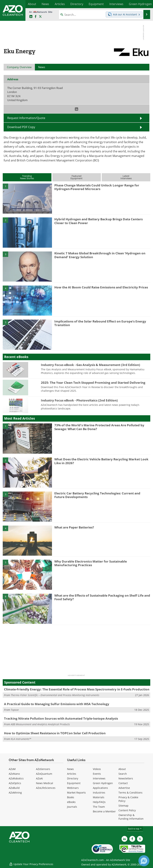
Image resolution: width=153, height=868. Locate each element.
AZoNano (14, 774)
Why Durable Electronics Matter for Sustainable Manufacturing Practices (91, 563)
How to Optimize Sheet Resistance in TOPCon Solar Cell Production (55, 733)
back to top (135, 829)
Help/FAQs (99, 802)
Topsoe (15, 710)
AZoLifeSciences (46, 788)
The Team (99, 807)
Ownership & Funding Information (131, 817)
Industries (99, 793)
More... (146, 4)
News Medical (45, 783)
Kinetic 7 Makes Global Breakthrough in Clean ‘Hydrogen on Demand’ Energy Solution (100, 255)
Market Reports (76, 793)
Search (123, 774)
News (70, 769)
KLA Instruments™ (21, 739)
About (122, 769)
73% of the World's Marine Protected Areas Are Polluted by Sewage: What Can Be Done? (99, 427)
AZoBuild (14, 788)
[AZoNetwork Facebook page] (36, 17)
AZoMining (15, 793)
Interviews (99, 778)
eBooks (71, 802)
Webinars (73, 788)
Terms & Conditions (130, 793)
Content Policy (127, 810)
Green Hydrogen (103, 783)
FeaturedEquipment (76, 177)
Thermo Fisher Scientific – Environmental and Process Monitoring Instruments (55, 695)
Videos (97, 769)
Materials (99, 797)
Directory (73, 778)
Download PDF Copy (21, 127)
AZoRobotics (16, 778)
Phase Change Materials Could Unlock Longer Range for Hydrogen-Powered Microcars (97, 187)
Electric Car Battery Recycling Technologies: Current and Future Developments (97, 495)
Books (71, 797)
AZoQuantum (44, 774)
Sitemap (123, 806)
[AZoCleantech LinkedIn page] (31, 17)
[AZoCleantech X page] (140, 839)
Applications (100, 788)
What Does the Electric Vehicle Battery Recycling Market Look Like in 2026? (101, 461)
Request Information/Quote (26, 118)
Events (97, 774)
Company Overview (19, 67)
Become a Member (104, 811)
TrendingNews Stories (27, 177)
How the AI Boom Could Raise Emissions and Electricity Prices (101, 287)
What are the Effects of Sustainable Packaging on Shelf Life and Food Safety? (102, 597)
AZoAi (39, 778)
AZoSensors (43, 769)
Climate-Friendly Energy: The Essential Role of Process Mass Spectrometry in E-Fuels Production (77, 689)
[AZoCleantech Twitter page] (40, 17)
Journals (72, 807)
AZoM (12, 769)
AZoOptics (15, 783)
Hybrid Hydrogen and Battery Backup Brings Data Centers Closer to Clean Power (98, 221)
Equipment (74, 783)
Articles (72, 774)
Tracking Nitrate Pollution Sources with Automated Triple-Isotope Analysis (61, 718)
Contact (123, 783)
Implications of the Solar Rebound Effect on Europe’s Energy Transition (100, 323)
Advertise (124, 788)
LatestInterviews (126, 177)
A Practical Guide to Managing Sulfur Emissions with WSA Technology (57, 704)
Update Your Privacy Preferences (31, 863)
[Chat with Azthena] (144, 861)
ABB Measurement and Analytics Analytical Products (40, 724)
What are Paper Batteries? (74, 527)
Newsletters (126, 778)
